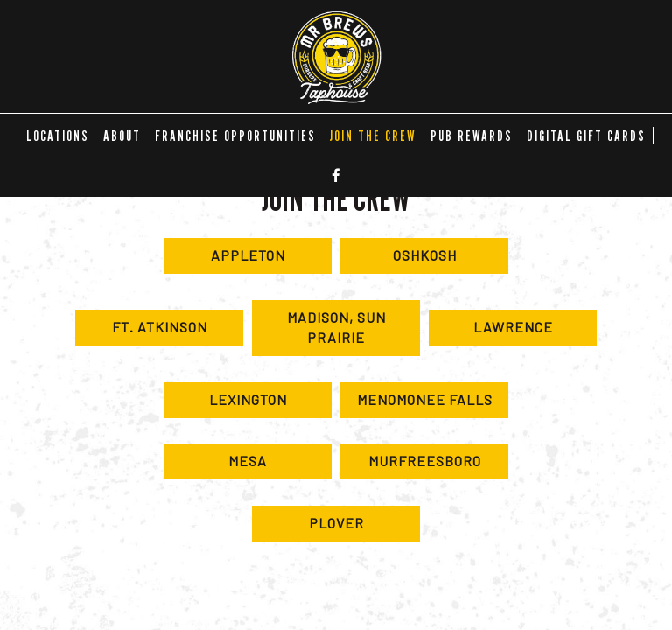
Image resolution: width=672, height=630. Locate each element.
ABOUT (122, 136)
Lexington (225, 404)
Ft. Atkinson (141, 332)
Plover (308, 528)
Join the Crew (373, 136)
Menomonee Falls (416, 404)
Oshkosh (399, 260)
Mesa (215, 465)
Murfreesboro (411, 465)
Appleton (224, 260)
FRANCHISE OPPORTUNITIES (235, 136)
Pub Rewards (472, 136)
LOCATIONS (58, 136)
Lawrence (491, 332)
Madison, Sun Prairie (319, 332)
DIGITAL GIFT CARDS (586, 136)
